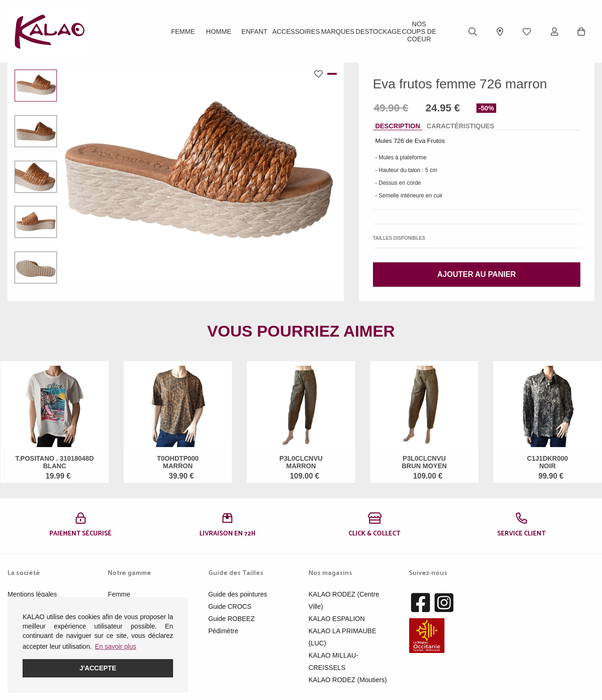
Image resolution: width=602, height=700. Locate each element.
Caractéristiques (460, 126)
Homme (219, 31)
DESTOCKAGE (378, 31)
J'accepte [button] (98, 668)
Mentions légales (32, 594)
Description (398, 126)
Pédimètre (223, 631)
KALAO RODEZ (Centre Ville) (344, 600)
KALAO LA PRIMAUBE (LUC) (342, 637)
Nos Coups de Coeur (419, 31)
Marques (338, 31)
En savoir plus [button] (116, 646)
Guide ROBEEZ (232, 619)
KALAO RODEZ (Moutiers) (348, 680)
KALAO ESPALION (337, 619)
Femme (183, 31)
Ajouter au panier (477, 274)
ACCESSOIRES (296, 31)
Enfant (254, 31)
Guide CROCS (230, 606)
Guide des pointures (238, 594)
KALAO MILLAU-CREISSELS (333, 661)
